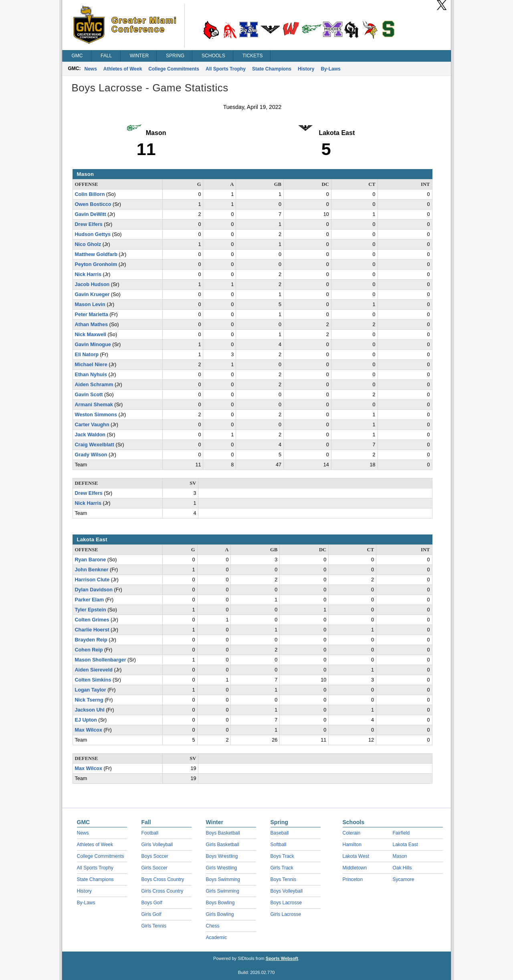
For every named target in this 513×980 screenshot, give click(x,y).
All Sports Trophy (226, 69)
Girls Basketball (223, 845)
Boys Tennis (283, 879)
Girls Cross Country (163, 891)
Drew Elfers (89, 224)
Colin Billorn (90, 194)
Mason (400, 856)
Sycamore (404, 879)
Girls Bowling (220, 914)
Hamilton (352, 845)
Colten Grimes (92, 620)
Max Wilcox (89, 730)
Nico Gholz (88, 244)
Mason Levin (90, 304)
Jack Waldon (90, 435)
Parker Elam (90, 600)
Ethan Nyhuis (91, 375)
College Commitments (174, 69)
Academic (217, 938)
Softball (279, 845)
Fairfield (401, 833)
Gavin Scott (89, 395)
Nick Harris (88, 274)
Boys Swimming (223, 879)
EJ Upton (86, 720)
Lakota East (405, 845)
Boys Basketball (223, 833)
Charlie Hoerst (92, 630)
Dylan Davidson (94, 590)
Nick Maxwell (91, 335)
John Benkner (92, 570)
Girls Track (282, 868)
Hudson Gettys (93, 234)
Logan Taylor (91, 690)
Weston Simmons (96, 415)
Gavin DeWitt (91, 214)
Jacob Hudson (92, 284)
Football (150, 833)
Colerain (352, 833)
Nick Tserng (89, 700)
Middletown (355, 868)
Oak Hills (402, 868)
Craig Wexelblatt (95, 445)
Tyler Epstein (91, 610)
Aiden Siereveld (94, 670)
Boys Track (282, 856)
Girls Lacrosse (286, 914)
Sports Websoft (282, 958)
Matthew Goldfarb (96, 254)
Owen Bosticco (93, 204)
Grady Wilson (91, 455)
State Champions (272, 69)
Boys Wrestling (222, 856)
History (306, 69)
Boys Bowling (220, 903)
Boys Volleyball (287, 891)
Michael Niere (91, 365)
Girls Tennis (154, 926)
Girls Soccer (155, 868)
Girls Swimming (223, 891)
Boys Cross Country (163, 879)
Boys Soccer (155, 856)
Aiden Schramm (94, 385)
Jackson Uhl (90, 710)
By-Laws (330, 69)
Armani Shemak (94, 405)
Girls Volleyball (157, 845)
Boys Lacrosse (286, 903)
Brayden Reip (91, 640)
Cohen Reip (89, 650)
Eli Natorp (87, 355)
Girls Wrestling (222, 868)
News (91, 69)
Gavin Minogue (93, 345)
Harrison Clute (92, 580)
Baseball (280, 833)
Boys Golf (152, 903)
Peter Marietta (92, 315)
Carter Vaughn (92, 425)
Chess (213, 926)
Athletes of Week (123, 69)
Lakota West (356, 856)
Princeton (353, 879)
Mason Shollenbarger (101, 660)
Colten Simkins (93, 680)
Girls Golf (151, 914)
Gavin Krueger (92, 294)
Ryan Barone (91, 560)
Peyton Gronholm (96, 264)
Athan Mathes (92, 325)
